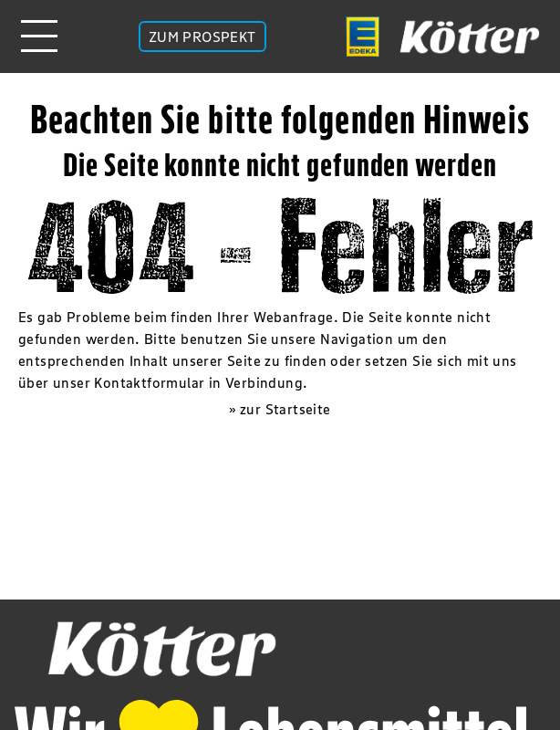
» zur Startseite (280, 409)
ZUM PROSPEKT (202, 36)
